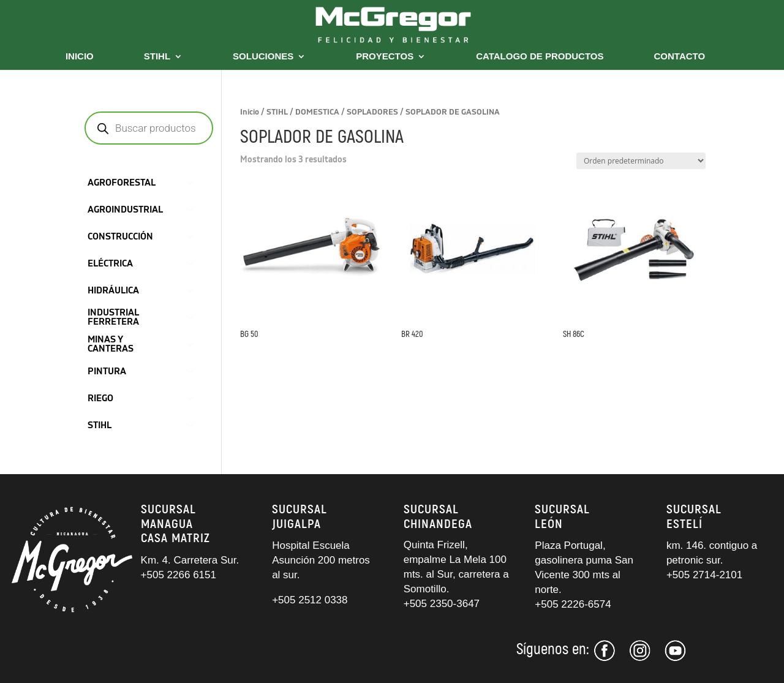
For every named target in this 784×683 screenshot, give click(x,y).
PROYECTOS (385, 57)
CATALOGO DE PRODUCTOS (540, 57)
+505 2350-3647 (442, 604)
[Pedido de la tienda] (641, 161)
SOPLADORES (372, 112)
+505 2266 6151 (180, 575)
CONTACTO (680, 57)
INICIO (80, 57)
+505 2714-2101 (704, 575)
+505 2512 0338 (310, 600)
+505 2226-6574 (573, 604)
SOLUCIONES (263, 57)
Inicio (250, 112)
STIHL (157, 57)
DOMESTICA (317, 112)
